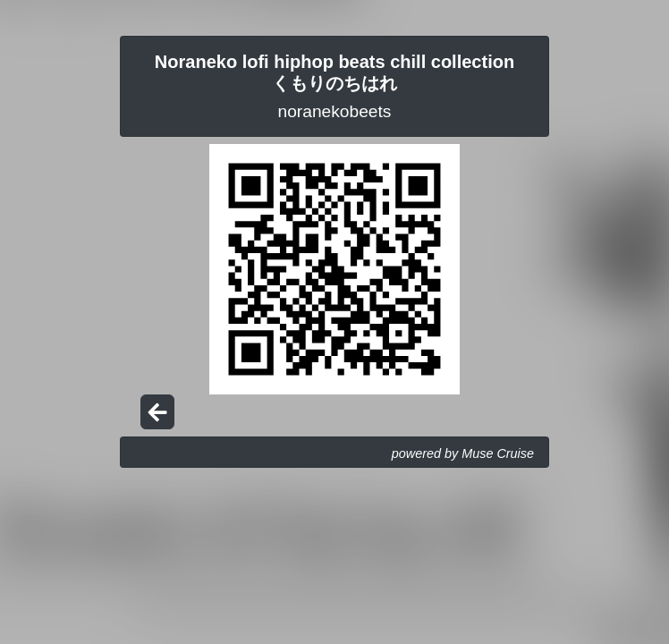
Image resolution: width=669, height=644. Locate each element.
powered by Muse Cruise (463, 453)
